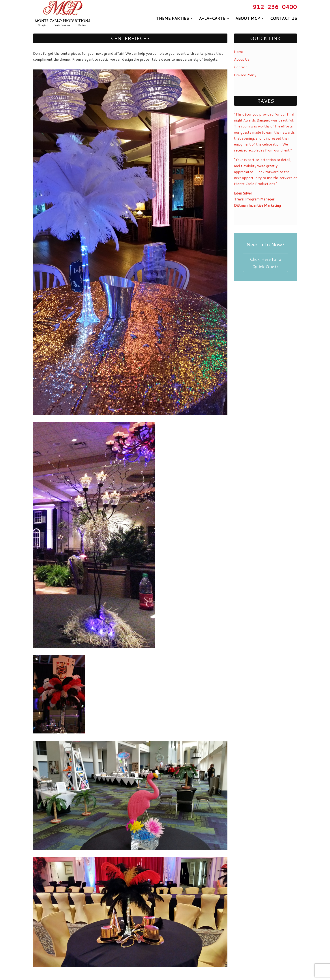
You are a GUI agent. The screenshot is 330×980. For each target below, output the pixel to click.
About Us (242, 59)
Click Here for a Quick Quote (265, 263)
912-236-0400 (275, 7)
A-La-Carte (212, 18)
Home (239, 51)
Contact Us (283, 18)
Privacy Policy (245, 75)
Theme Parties (172, 18)
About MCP (248, 18)
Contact (241, 67)
